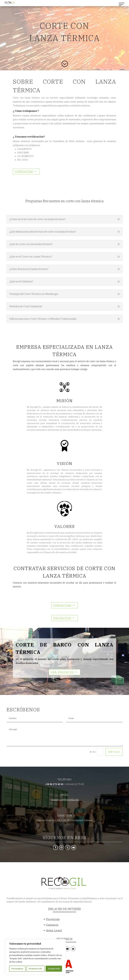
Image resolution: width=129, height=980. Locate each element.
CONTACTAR (24, 171)
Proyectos (62, 618)
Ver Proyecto (62, 672)
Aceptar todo (54, 969)
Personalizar (17, 969)
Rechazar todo (35, 969)
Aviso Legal (54, 930)
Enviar (114, 752)
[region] (36, 957)
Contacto (52, 925)
